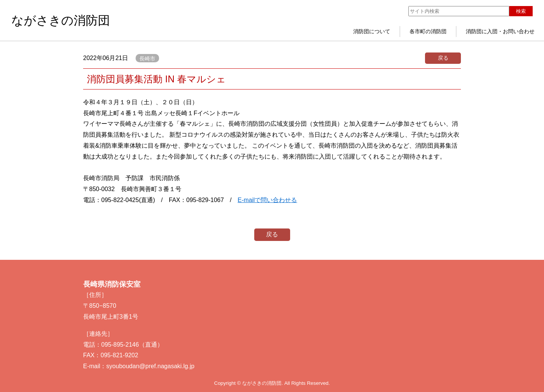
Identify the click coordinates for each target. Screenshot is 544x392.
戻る (443, 58)
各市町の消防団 (428, 31)
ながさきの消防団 (61, 20)
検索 (521, 11)
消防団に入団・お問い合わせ (500, 31)
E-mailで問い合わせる (267, 200)
